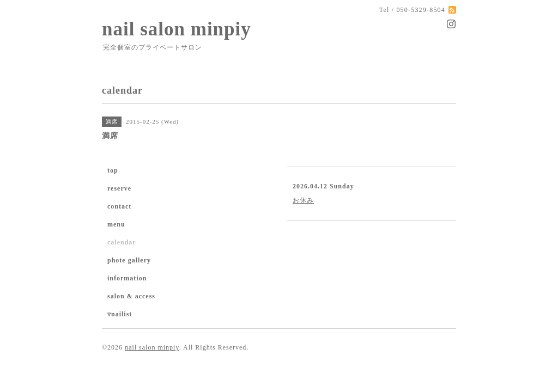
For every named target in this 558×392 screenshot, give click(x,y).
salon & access (131, 296)
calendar (122, 242)
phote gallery (129, 260)
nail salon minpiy (177, 29)
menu (116, 224)
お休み (303, 200)
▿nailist (120, 314)
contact (119, 206)
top (113, 170)
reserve (119, 188)
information (127, 278)
